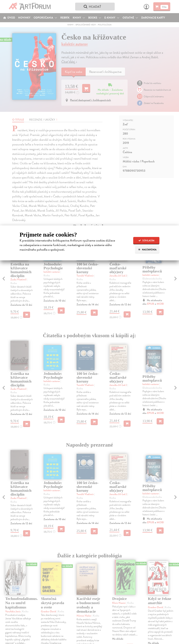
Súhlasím (146, 241)
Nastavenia (147, 250)
